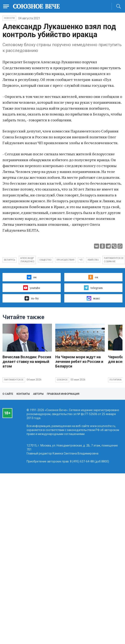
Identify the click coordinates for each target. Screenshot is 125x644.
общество (45, 260)
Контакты (23, 394)
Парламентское (14, 380)
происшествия (65, 260)
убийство (93, 260)
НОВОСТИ (9, 18)
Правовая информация (63, 394)
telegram (93, 288)
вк (32, 277)
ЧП (81, 260)
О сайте (8, 394)
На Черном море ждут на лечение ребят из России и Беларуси (79, 362)
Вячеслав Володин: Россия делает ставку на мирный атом (27, 362)
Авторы (38, 394)
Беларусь (10, 260)
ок (93, 277)
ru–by (32, 298)
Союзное (62, 380)
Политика (116, 380)
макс (93, 298)
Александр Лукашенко (27, 260)
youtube (32, 288)
